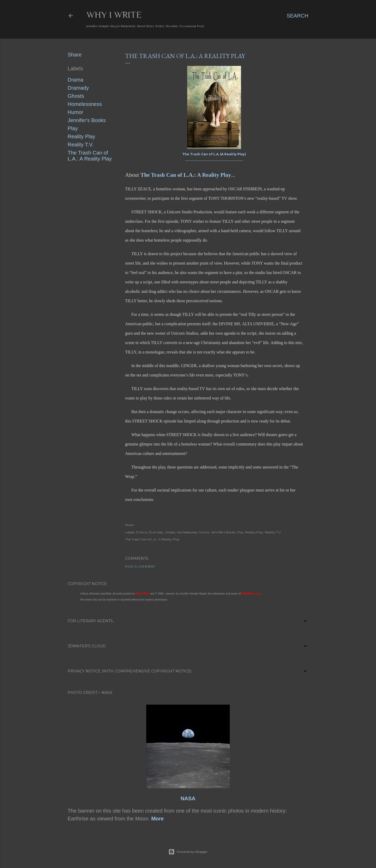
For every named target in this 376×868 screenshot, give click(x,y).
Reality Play (81, 136)
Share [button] (75, 55)
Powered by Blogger (188, 852)
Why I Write (114, 15)
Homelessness (85, 104)
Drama (75, 80)
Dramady (78, 88)
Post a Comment (140, 566)
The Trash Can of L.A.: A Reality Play (90, 156)
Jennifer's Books (87, 120)
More (157, 819)
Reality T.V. (81, 145)
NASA (188, 798)
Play (73, 128)
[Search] (298, 16)
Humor (75, 112)
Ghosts (76, 96)
